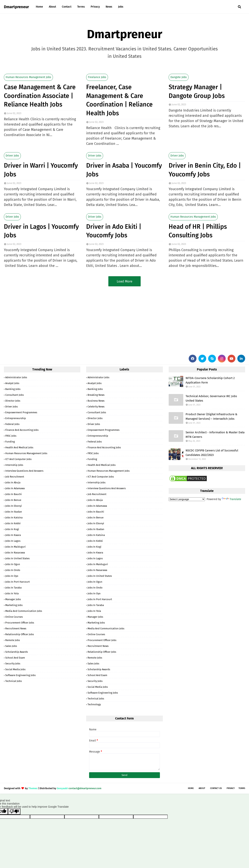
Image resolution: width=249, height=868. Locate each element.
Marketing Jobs (14, 605)
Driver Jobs (12, 156)
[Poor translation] (14, 811)
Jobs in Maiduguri (15, 547)
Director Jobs (13, 401)
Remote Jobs (13, 640)
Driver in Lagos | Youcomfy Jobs (41, 231)
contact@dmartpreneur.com (85, 788)
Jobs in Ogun (13, 564)
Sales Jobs (11, 646)
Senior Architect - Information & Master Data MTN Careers (215, 435)
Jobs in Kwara (13, 535)
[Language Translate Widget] (187, 499)
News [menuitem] (109, 7)
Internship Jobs (14, 465)
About (202, 788)
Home (191, 788)
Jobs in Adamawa (15, 488)
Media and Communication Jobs (24, 611)
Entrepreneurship (16, 418)
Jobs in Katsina (14, 518)
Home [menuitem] (39, 7)
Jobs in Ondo (13, 570)
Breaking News (96, 395)
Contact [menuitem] (67, 7)
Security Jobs (13, 664)
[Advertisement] (121, 320)
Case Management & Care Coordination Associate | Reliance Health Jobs (40, 96)
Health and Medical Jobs (19, 447)
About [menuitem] (52, 7)
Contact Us (216, 788)
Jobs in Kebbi (13, 523)
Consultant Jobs (14, 395)
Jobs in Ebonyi (14, 506)
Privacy (231, 788)
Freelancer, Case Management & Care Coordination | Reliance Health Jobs (119, 100)
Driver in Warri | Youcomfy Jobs (41, 170)
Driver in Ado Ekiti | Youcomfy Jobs (114, 231)
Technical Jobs (14, 681)
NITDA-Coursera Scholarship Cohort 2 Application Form (210, 380)
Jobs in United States (17, 558)
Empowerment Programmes (21, 412)
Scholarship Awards (17, 652)
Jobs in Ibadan (14, 512)
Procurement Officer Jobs (20, 623)
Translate (231, 499)
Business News (96, 401)
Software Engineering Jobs (20, 675)
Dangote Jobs (179, 77)
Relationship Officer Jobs (20, 634)
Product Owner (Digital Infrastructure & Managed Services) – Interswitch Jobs (211, 416)
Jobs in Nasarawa (15, 553)
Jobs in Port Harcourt (18, 582)
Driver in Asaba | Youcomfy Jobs (124, 170)
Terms (242, 788)
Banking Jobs (13, 389)
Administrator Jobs (16, 377)
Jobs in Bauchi (14, 494)
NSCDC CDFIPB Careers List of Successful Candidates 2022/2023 (212, 453)
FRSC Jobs (11, 436)
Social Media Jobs (15, 669)
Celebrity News (96, 407)
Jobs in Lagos (13, 541)
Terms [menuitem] (81, 7)
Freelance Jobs (97, 77)
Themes (33, 788)
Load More (124, 281)
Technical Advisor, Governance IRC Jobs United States (211, 398)
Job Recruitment (15, 477)
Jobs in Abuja (13, 482)
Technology (94, 704)
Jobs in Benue (13, 500)
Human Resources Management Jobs (28, 77)
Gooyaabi (62, 788)
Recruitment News (16, 628)
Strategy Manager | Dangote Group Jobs (197, 91)
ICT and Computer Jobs (18, 459)
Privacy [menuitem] (95, 7)
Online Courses (14, 617)
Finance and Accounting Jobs (22, 430)
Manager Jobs (13, 599)
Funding (10, 442)
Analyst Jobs (12, 383)
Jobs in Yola (12, 593)
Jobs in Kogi (12, 529)
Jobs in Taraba (13, 588)
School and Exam (15, 658)
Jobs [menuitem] (121, 7)
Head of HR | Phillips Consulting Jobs (198, 231)
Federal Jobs (12, 424)
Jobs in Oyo (12, 576)
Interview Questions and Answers (24, 471)
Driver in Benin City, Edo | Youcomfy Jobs (205, 170)
